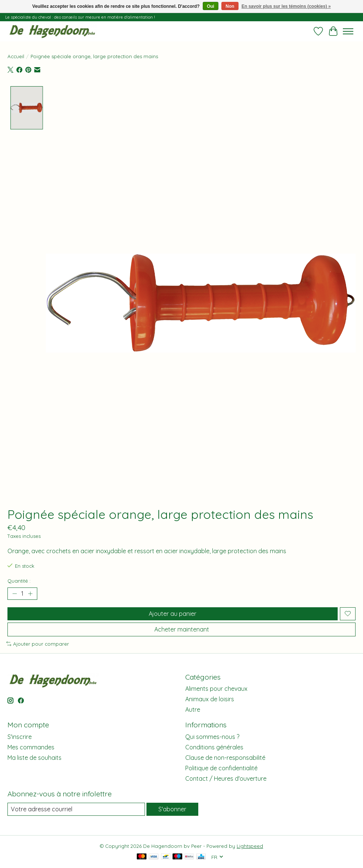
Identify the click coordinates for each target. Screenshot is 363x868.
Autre (193, 709)
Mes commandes (31, 747)
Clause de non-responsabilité (225, 758)
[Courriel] (76, 809)
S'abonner (172, 809)
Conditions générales (214, 747)
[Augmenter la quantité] (30, 593)
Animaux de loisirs (210, 699)
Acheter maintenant (182, 629)
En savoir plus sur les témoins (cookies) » (286, 6)
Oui (211, 6)
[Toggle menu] (348, 31)
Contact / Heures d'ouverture (226, 778)
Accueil (16, 56)
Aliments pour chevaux (216, 689)
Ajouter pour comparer (38, 644)
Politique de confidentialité (221, 768)
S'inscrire (20, 737)
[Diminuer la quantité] (15, 593)
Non (230, 6)
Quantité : (19, 581)
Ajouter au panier (173, 614)
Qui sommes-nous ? (212, 737)
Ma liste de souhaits (34, 758)
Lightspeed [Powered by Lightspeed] (250, 846)
